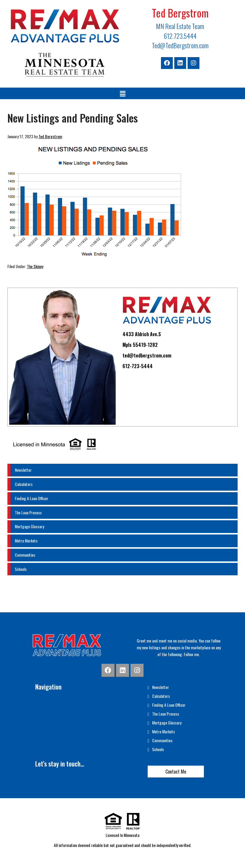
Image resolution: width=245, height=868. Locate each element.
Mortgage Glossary (29, 526)
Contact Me (176, 772)
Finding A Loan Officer (32, 498)
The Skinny (35, 266)
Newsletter (23, 470)
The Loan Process (28, 512)
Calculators (24, 484)
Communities (25, 555)
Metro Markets (26, 541)
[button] (122, 93)
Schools (21, 569)
